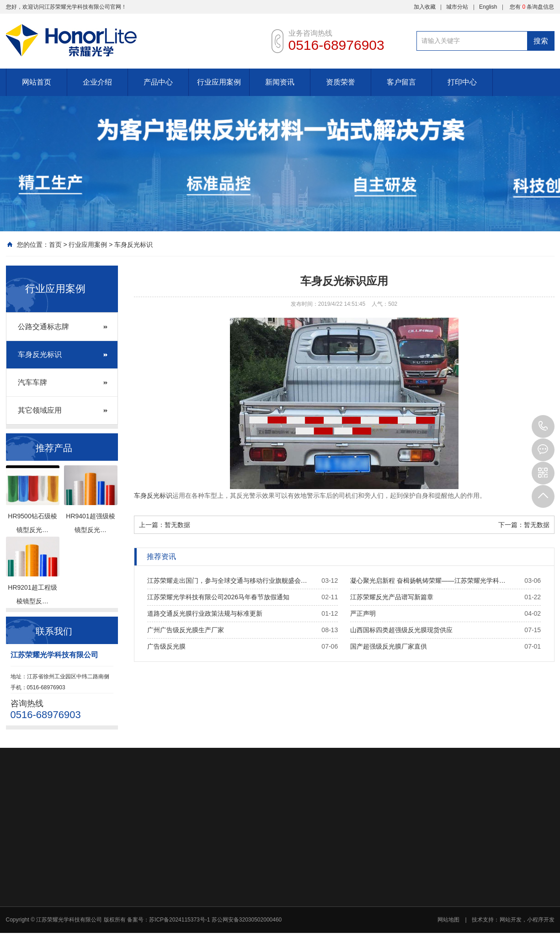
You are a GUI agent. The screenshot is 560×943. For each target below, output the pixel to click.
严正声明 (363, 613)
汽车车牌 (32, 382)
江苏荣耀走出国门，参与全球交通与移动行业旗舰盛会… (227, 581)
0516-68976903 (543, 426)
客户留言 (401, 82)
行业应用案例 (219, 82)
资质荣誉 (341, 82)
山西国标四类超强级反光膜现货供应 (401, 630)
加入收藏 (425, 7)
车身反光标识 (133, 245)
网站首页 (37, 82)
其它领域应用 (40, 410)
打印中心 (462, 82)
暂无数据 (177, 525)
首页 (55, 245)
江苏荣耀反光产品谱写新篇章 (392, 597)
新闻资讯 (280, 82)
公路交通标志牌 (43, 327)
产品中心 (158, 82)
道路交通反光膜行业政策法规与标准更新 (205, 613)
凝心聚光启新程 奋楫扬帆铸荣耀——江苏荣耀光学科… (428, 581)
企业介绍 (97, 82)
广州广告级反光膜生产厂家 (186, 630)
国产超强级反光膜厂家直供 (389, 646)
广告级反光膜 (166, 646)
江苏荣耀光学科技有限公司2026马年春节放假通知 (218, 597)
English (488, 7)
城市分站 (457, 7)
